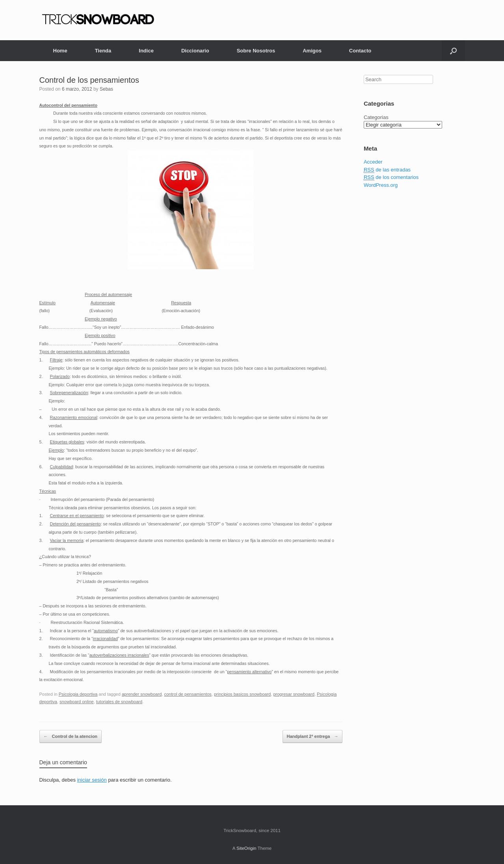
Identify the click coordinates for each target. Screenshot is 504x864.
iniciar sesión (92, 780)
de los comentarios (391, 177)
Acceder (373, 162)
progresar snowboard (294, 694)
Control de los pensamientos (89, 80)
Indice (146, 51)
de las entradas (387, 170)
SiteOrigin (246, 848)
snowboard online (77, 702)
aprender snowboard (142, 694)
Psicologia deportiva (78, 694)
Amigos (312, 51)
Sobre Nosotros (256, 51)
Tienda (103, 51)
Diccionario (195, 51)
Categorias (376, 117)
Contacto (360, 51)
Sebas (106, 89)
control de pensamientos (188, 694)
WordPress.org (381, 185)
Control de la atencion (71, 737)
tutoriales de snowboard (119, 702)
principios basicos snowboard (242, 694)
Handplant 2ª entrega (313, 737)
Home (60, 51)
